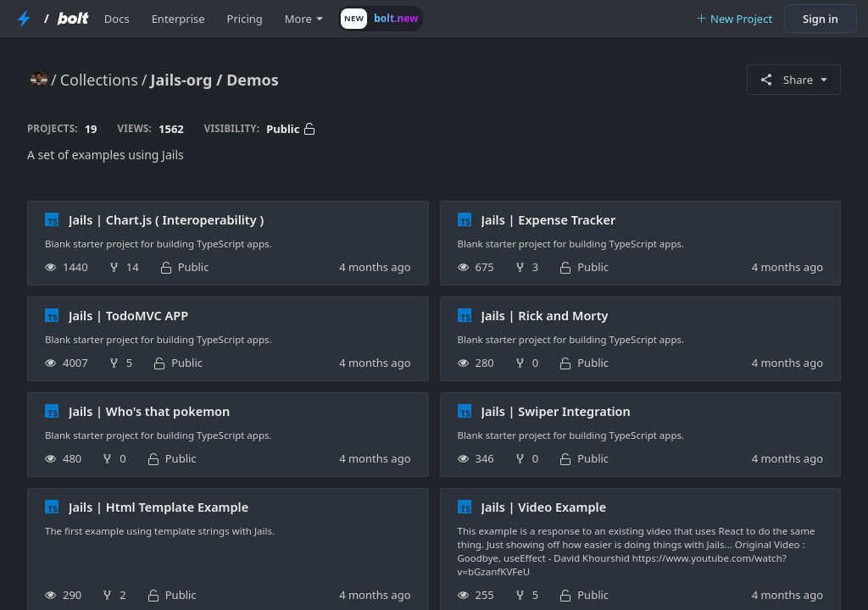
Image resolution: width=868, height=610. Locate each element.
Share (794, 80)
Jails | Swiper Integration (556, 411)
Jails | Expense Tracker (549, 219)
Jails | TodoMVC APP (128, 315)
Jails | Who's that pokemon (149, 411)
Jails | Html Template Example (159, 507)
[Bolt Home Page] (73, 19)
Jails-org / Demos (215, 80)
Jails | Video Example (544, 507)
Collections (99, 80)
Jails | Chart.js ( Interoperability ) (166, 219)
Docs (117, 19)
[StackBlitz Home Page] (24, 19)
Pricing (245, 19)
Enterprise (178, 19)
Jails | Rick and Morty (545, 315)
